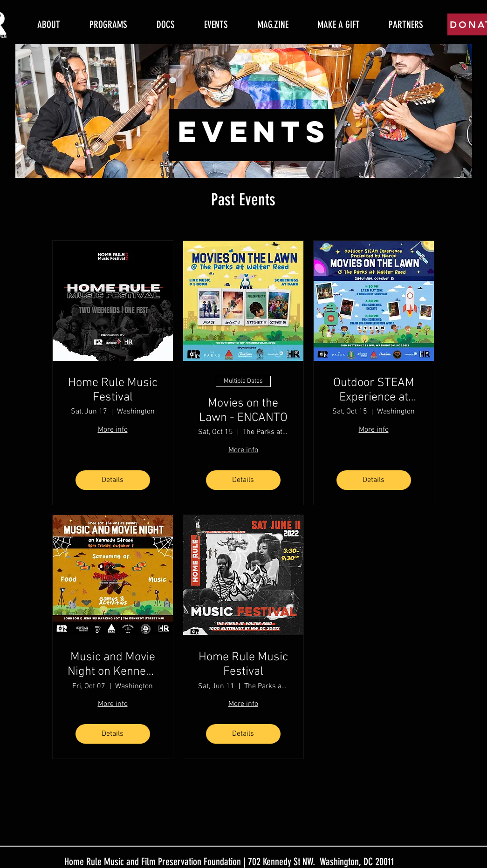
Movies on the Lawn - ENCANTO (243, 411)
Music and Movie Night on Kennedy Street (113, 665)
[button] (109, 25)
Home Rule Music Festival (113, 390)
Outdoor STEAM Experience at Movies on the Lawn (374, 390)
